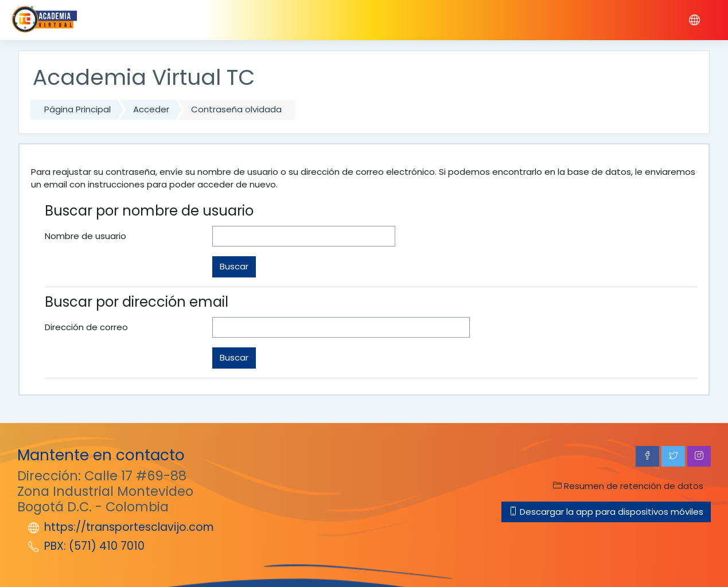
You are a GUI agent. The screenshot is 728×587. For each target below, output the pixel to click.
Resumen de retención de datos (628, 486)
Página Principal (77, 109)
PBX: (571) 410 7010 (94, 546)
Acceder (151, 109)
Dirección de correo (86, 327)
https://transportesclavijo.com (129, 527)
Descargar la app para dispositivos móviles (606, 512)
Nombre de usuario (85, 236)
